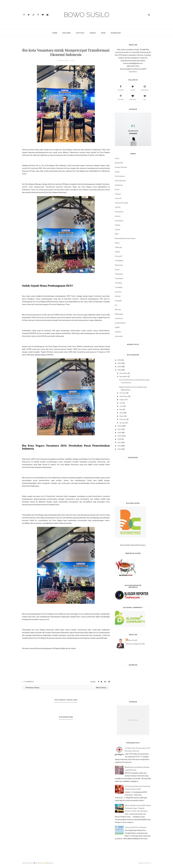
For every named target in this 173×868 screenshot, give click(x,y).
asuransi (118, 292)
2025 (119, 363)
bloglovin (133, 97)
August (122, 399)
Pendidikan (119, 261)
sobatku (118, 332)
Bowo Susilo (133, 640)
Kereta (118, 216)
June (121, 406)
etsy (145, 97)
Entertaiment (120, 176)
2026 (119, 360)
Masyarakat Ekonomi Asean (125, 238)
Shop (103, 33)
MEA (117, 234)
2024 (119, 367)
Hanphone (119, 185)
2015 (119, 449)
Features (67, 33)
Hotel (117, 189)
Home (55, 33)
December (123, 373)
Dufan (117, 172)
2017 (119, 442)
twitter (133, 88)
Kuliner (118, 225)
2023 (119, 370)
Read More (133, 72)
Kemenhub (119, 212)
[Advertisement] (133, 481)
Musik (117, 243)
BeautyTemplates (46, 863)
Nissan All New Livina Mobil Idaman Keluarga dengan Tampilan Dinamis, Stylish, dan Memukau (138, 808)
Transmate (119, 278)
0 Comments (29, 682)
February (123, 419)
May (121, 409)
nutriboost (119, 318)
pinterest (121, 97)
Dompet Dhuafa (121, 167)
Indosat (118, 194)
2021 (119, 429)
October (123, 393)
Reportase (119, 265)
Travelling (119, 287)
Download (116, 33)
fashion (118, 296)
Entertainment (120, 181)
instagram (145, 88)
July (121, 403)
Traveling (118, 283)
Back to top (145, 863)
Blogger (142, 545)
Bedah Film (119, 163)
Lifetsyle (80, 33)
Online (117, 252)
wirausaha (119, 336)
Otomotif (119, 256)
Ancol (117, 158)
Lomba (117, 229)
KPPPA (118, 207)
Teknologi (119, 274)
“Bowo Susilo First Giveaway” (136, 827)
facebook (121, 88)
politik (117, 327)
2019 (119, 436)
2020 (119, 432)
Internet (118, 198)
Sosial (117, 269)
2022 (119, 426)
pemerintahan (120, 323)
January (122, 423)
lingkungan (119, 314)
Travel (93, 33)
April (121, 413)
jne (116, 305)
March (122, 416)
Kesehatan (119, 221)
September (124, 396)
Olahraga (118, 247)
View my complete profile (135, 644)
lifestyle (118, 309)
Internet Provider (122, 203)
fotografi (118, 301)
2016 (119, 446)
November (123, 376)
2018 (119, 439)
